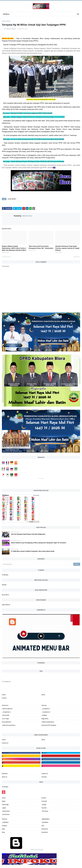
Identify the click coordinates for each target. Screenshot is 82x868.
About (43, 695)
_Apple (4, 808)
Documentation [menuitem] (7, 722)
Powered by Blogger (23, 850)
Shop (3, 829)
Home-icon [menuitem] (5, 705)
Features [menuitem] (44, 705)
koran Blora (5, 595)
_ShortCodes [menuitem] (6, 715)
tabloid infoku (11, 29)
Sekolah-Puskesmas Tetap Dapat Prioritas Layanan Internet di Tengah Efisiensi (67, 248)
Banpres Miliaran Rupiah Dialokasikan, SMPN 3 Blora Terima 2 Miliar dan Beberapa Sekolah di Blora (14, 248)
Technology (5, 804)
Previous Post (7, 257)
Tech (43, 826)
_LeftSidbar (5, 822)
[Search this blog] (37, 564)
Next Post (76, 257)
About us (5, 777)
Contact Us (5, 743)
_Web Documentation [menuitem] (48, 722)
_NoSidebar (45, 822)
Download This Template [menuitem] (49, 725)
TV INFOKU (5, 575)
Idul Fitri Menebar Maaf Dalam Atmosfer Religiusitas (28, 534)
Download (45, 829)
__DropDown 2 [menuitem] (6, 712)
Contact (4, 698)
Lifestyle (4, 826)
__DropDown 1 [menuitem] (46, 709)
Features (4, 819)
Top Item (44, 777)
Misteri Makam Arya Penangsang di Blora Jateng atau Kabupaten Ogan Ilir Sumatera (39, 543)
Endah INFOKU (6, 21)
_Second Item (6, 811)
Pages (4, 801)
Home (4, 695)
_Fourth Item (6, 814)
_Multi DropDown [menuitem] (7, 709)
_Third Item (45, 811)
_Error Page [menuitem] (5, 719)
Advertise (5, 773)
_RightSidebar (46, 819)
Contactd (44, 801)
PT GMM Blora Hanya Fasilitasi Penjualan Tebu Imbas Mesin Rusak (33, 551)
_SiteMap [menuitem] (44, 715)
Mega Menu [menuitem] (45, 719)
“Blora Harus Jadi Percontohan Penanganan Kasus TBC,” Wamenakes (41, 247)
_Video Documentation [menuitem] (9, 725)
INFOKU (4, 585)
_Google (44, 804)
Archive (44, 798)
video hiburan (6, 605)
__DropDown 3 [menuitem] (46, 712)
